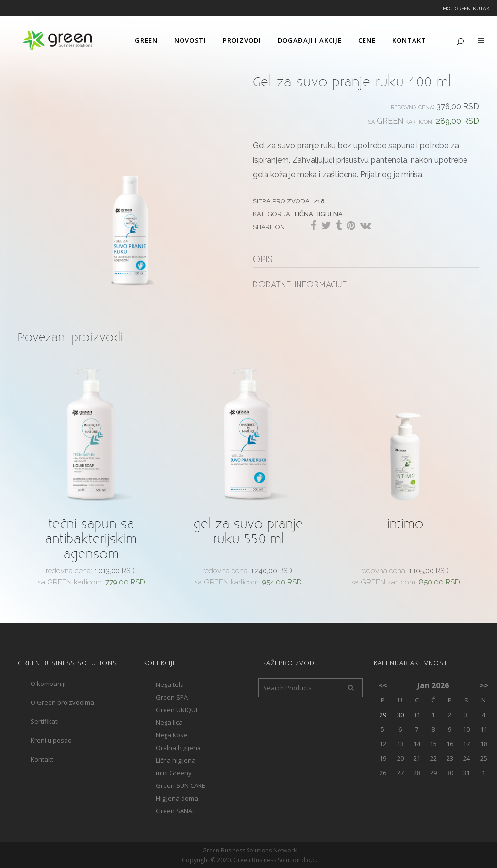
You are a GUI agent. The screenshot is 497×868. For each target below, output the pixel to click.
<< (383, 685)
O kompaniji (48, 684)
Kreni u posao (51, 740)
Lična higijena (319, 213)
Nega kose (172, 735)
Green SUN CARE (181, 785)
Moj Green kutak (466, 8)
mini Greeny (174, 773)
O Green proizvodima (62, 702)
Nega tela (170, 684)
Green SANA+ (176, 811)
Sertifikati (45, 721)
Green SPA (172, 697)
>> (484, 685)
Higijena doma (177, 798)
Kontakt (42, 759)
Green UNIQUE (177, 710)
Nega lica (169, 722)
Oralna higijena (178, 748)
